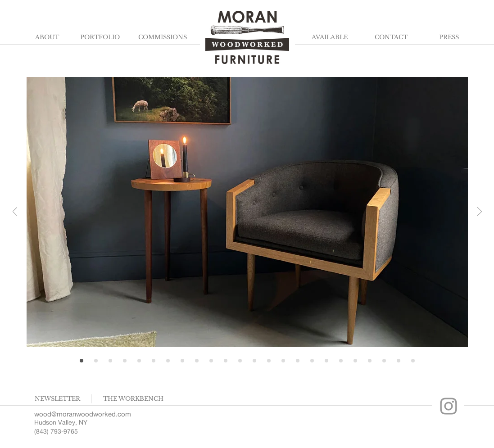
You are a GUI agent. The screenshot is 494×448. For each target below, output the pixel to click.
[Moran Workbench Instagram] (449, 406)
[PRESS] (449, 37)
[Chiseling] (139, 361)
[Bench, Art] (370, 361)
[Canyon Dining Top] (168, 361)
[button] (58, 399)
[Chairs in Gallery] (110, 361)
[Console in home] (182, 361)
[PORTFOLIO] (100, 37)
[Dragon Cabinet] (254, 361)
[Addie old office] (355, 361)
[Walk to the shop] (283, 361)
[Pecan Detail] (96, 361)
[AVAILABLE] (330, 37)
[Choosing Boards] (326, 361)
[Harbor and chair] (399, 361)
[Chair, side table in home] (197, 361)
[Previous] (15, 212)
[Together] (211, 361)
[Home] (82, 361)
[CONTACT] (391, 37)
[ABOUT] (47, 37)
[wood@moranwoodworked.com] (86, 414)
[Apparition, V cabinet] (298, 361)
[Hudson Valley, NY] (69, 423)
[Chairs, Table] (341, 361)
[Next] (480, 212)
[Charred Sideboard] (154, 361)
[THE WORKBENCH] (133, 399)
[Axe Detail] (269, 361)
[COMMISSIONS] (163, 37)
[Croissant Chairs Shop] (125, 361)
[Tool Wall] (413, 361)
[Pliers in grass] (384, 361)
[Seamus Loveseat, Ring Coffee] (226, 361)
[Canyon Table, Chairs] (312, 361)
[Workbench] (240, 361)
